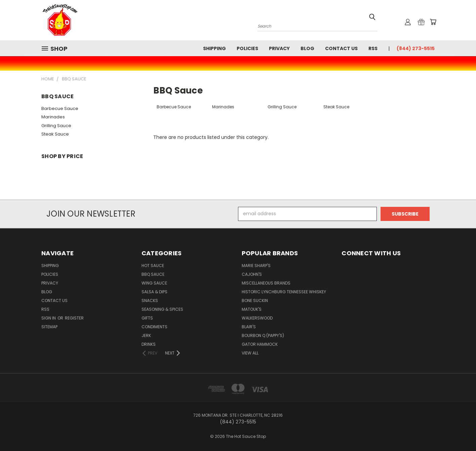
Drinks (149, 344)
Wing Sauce (154, 283)
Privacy (279, 48)
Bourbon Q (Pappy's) (263, 335)
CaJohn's (252, 274)
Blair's (249, 327)
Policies (247, 48)
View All (250, 353)
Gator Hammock (260, 344)
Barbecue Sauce (60, 108)
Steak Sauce (55, 134)
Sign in (49, 318)
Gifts (147, 318)
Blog (307, 48)
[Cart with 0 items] (433, 22)
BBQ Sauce (153, 274)
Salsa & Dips (154, 292)
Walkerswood (257, 318)
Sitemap (49, 327)
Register (74, 318)
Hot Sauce (153, 266)
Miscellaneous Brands (266, 283)
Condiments (154, 327)
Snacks (150, 300)
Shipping (214, 48)
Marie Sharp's (256, 266)
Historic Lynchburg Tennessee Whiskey (284, 292)
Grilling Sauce (56, 126)
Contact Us (341, 48)
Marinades (53, 117)
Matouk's (252, 309)
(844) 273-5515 (416, 48)
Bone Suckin (255, 300)
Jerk (146, 335)
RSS (373, 48)
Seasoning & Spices (162, 309)
